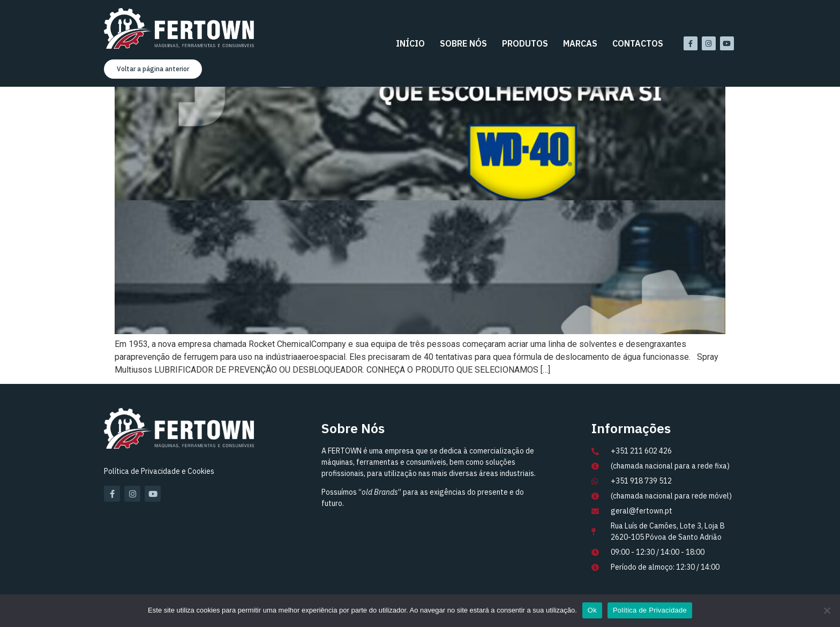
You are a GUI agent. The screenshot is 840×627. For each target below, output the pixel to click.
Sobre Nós (463, 43)
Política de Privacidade (650, 610)
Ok (592, 610)
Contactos (638, 43)
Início (410, 43)
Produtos (525, 43)
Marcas (580, 43)
